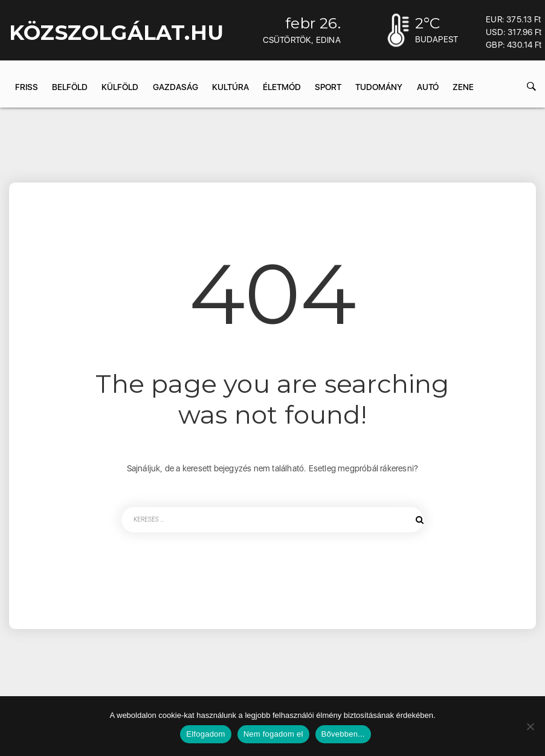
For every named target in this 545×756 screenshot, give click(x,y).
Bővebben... (343, 734)
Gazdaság (176, 87)
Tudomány (379, 87)
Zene (463, 87)
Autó (428, 87)
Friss (27, 87)
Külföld (120, 87)
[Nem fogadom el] (530, 726)
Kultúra (231, 87)
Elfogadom (205, 734)
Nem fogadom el (273, 734)
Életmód (282, 87)
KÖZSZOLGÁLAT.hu (116, 33)
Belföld (70, 87)
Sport (328, 87)
